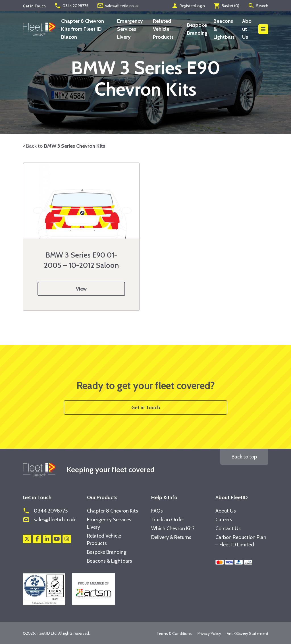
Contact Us (228, 528)
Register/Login (188, 6)
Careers (224, 520)
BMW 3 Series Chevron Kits (75, 146)
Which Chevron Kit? (173, 528)
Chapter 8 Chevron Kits (113, 511)
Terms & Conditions (174, 633)
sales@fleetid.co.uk (118, 6)
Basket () (226, 6)
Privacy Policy (209, 633)
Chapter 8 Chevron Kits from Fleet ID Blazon (83, 29)
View (81, 289)
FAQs (157, 511)
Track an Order (168, 520)
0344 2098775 (71, 6)
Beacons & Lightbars (110, 561)
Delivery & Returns (171, 537)
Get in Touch (146, 408)
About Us (247, 29)
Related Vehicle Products (163, 29)
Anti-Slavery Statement (248, 633)
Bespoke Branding (107, 552)
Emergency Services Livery (130, 29)
